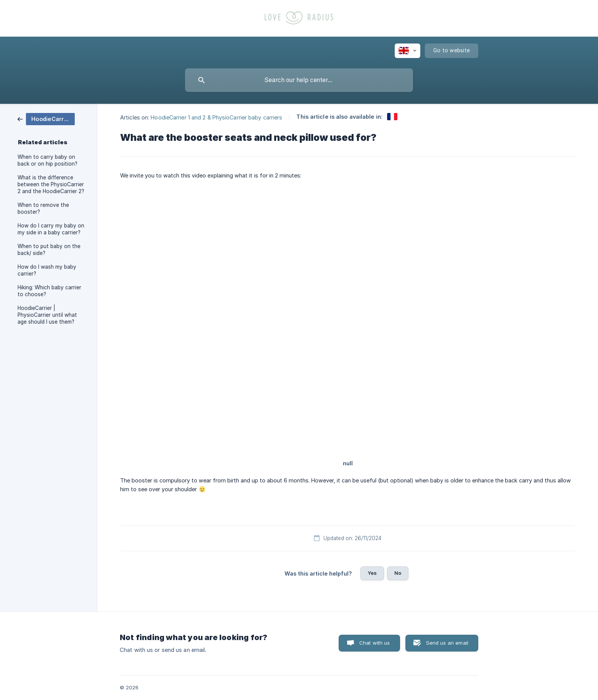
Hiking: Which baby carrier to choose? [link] (49, 291)
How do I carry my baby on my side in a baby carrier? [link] (51, 229)
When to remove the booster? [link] (43, 208)
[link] (46, 119)
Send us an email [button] (447, 643)
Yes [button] (372, 573)
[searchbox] (299, 80)
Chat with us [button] (375, 643)
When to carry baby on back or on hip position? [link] (47, 160)
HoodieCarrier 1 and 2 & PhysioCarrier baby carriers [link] (216, 117)
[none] (408, 51)
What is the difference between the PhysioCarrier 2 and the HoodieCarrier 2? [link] (51, 184)
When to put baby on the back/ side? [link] (49, 250)
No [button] (398, 573)
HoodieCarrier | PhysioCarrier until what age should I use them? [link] (47, 315)
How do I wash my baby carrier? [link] (47, 270)
